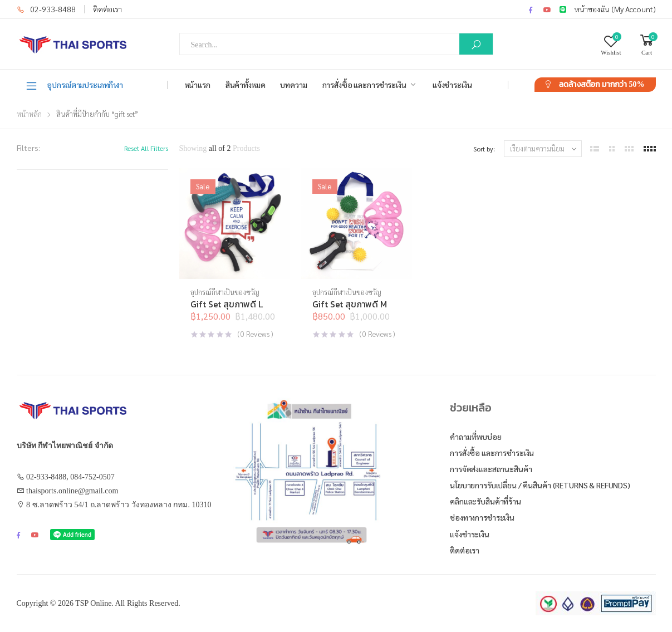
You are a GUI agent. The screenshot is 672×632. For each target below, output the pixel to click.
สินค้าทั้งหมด (246, 85)
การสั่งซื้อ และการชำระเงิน (364, 85)
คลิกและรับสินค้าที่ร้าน (485, 501)
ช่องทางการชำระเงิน (482, 517)
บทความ (293, 85)
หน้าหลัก (29, 114)
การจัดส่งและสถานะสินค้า (491, 469)
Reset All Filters (146, 148)
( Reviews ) (255, 334)
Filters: (28, 148)
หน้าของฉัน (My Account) (615, 9)
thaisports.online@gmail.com (72, 491)
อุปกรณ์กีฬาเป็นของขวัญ (225, 292)
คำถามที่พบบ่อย (476, 437)
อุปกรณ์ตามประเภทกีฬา (74, 85)
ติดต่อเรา (107, 9)
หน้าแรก (198, 85)
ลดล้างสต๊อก (602, 84)
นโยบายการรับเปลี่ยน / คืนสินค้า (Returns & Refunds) (540, 485)
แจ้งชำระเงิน (452, 85)
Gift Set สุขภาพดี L (227, 304)
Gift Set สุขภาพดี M (350, 304)
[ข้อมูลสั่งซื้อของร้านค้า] (543, 149)
